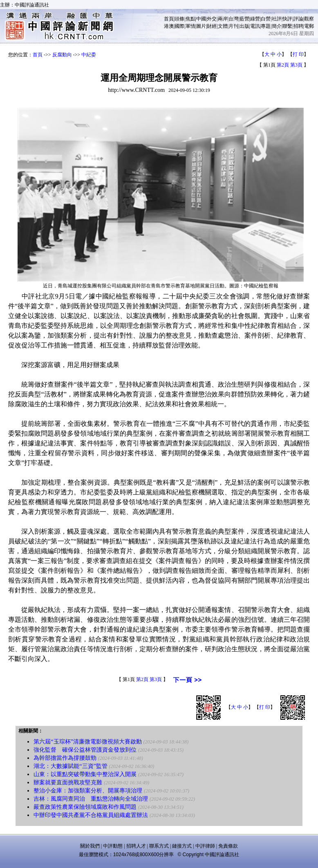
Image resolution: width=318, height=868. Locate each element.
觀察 (309, 19)
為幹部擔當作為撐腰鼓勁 (65, 758)
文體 (223, 26)
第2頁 (283, 65)
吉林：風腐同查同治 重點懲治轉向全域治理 (91, 799)
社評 (277, 19)
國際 (179, 26)
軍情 (190, 26)
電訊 (255, 26)
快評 (287, 19)
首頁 (169, 19)
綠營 (255, 19)
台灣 (233, 19)
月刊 (233, 26)
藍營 (244, 19)
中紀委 (89, 55)
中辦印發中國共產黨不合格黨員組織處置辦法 (91, 815)
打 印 (298, 54)
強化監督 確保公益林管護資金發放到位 (85, 750)
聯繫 (287, 26)
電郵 (309, 26)
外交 (212, 19)
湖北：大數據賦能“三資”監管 (70, 766)
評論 (298, 19)
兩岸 (223, 19)
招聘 (298, 26)
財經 (212, 26)
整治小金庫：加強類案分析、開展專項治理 (88, 791)
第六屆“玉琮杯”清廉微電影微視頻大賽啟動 (87, 742)
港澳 (169, 26)
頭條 (179, 19)
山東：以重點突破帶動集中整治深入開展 (85, 774)
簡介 (277, 26)
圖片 (201, 26)
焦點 (190, 19)
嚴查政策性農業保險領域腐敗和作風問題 (85, 807)
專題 (266, 26)
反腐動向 (62, 55)
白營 (266, 19)
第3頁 (296, 65)
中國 (201, 19)
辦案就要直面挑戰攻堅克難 (68, 782)
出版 (244, 26)
